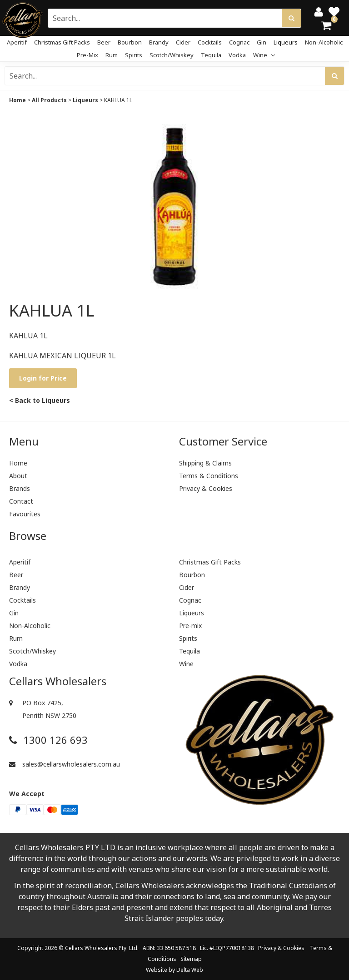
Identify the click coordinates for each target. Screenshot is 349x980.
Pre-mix (87, 55)
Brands (20, 488)
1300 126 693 (48, 740)
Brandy (159, 42)
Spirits (134, 55)
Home (17, 100)
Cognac (239, 42)
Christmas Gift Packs (62, 42)
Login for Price (43, 378)
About (18, 476)
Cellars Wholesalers (91, 948)
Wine (264, 55)
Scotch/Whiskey (172, 55)
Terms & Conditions (209, 476)
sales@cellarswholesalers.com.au (65, 764)
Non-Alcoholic (324, 42)
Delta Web (190, 970)
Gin (262, 42)
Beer (104, 42)
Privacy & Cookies (206, 488)
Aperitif (17, 42)
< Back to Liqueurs (40, 400)
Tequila (211, 55)
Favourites (25, 514)
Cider (183, 42)
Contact (21, 501)
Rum (112, 55)
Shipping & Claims (205, 463)
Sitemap (191, 959)
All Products (49, 100)
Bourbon (130, 42)
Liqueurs (286, 42)
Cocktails (210, 42)
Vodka (237, 55)
